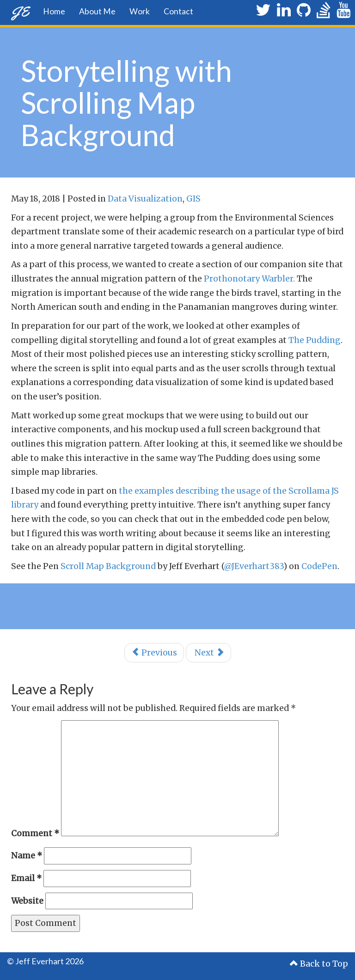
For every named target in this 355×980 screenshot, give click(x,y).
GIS (193, 199)
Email (26, 878)
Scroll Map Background (108, 566)
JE (20, 11)
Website (27, 901)
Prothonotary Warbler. (249, 279)
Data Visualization (145, 199)
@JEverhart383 (254, 566)
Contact (178, 11)
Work (140, 11)
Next (208, 653)
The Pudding (315, 340)
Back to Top (319, 964)
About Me (97, 11)
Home (54, 11)
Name (27, 856)
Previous (154, 653)
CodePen (319, 566)
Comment (35, 833)
